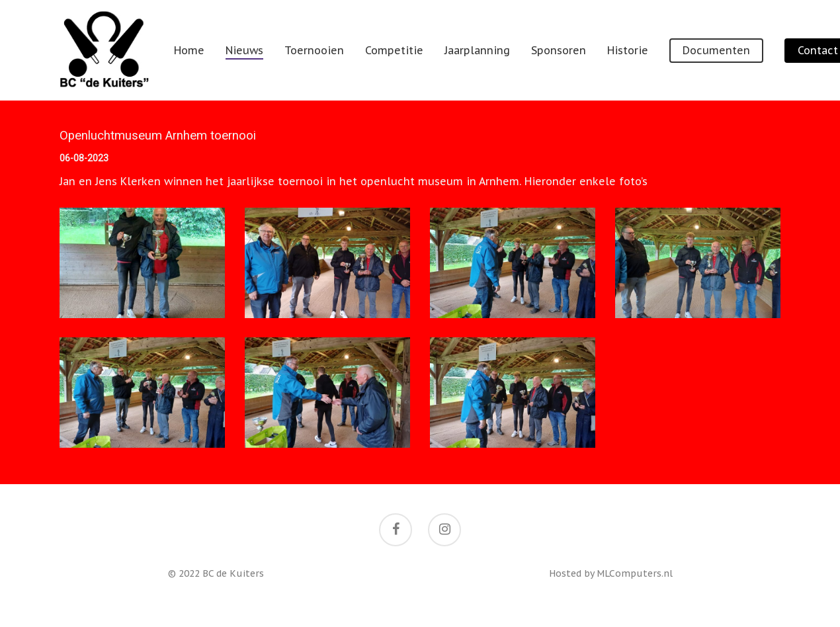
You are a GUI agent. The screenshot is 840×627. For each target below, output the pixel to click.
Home (189, 50)
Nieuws (244, 50)
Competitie (394, 50)
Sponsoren (559, 50)
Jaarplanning (477, 50)
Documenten (716, 50)
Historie (628, 50)
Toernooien (314, 50)
